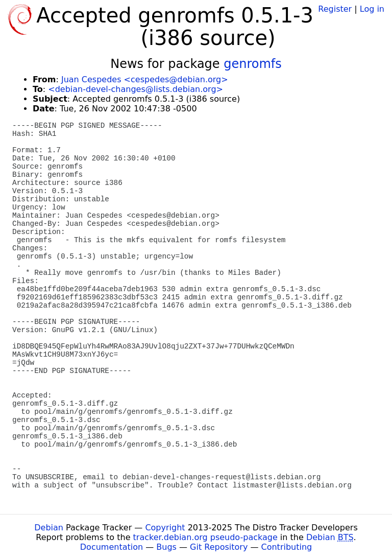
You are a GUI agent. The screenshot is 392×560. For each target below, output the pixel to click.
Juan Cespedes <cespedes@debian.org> (145, 79)
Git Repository (219, 547)
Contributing (287, 547)
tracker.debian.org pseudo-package (205, 537)
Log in (372, 9)
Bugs (166, 547)
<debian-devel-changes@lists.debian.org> (136, 89)
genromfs (253, 64)
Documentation (112, 547)
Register (335, 9)
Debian (49, 528)
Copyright (165, 528)
